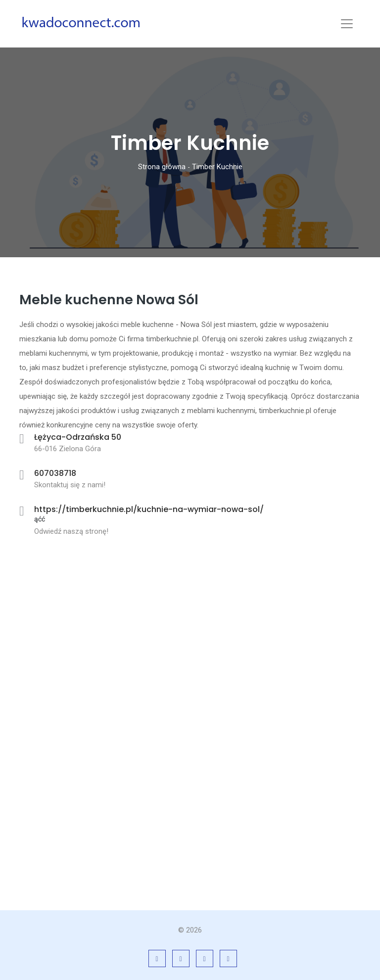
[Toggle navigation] (347, 24)
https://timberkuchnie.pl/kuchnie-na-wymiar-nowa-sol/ (149, 509)
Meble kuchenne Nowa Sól (109, 300)
